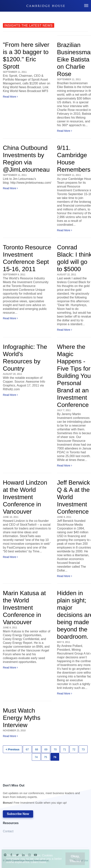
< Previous (13, 749)
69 (46, 749)
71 (65, 749)
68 (37, 749)
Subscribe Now (18, 814)
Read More (10, 97)
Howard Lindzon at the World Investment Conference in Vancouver (25, 497)
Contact (8, 831)
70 (55, 749)
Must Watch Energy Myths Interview (22, 718)
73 (83, 749)
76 (55, 757)
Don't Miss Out (44, 795)
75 (46, 757)
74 (36, 757)
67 (27, 749)
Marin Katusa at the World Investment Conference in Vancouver (24, 608)
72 (74, 749)
